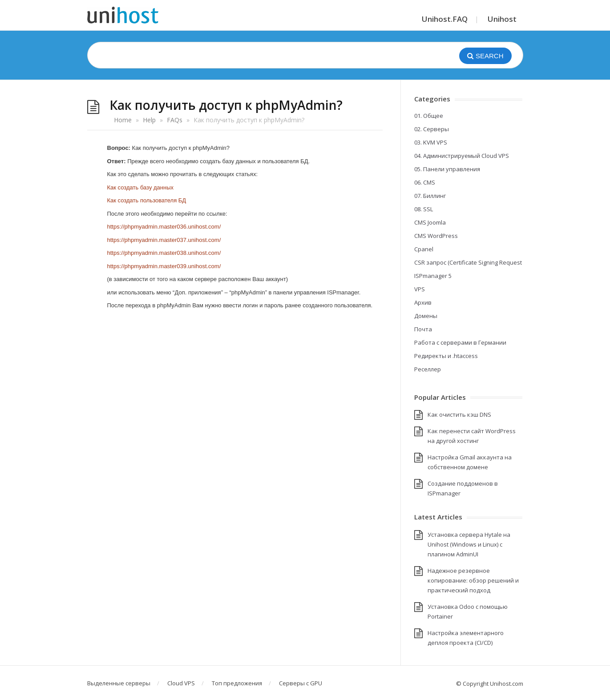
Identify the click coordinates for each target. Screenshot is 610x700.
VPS (420, 289)
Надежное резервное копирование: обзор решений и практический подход (473, 580)
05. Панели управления (447, 169)
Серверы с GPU (301, 683)
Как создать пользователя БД (147, 200)
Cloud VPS (181, 683)
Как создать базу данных (141, 187)
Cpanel (424, 249)
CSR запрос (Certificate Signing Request (468, 262)
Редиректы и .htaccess (446, 356)
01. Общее (429, 116)
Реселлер (428, 369)
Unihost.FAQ (445, 19)
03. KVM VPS (431, 142)
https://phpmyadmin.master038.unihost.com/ (164, 253)
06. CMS (425, 182)
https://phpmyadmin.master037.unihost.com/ (164, 240)
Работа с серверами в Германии (460, 342)
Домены (426, 316)
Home (123, 120)
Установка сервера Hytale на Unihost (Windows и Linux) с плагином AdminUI (469, 544)
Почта (423, 329)
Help (149, 120)
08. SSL (424, 209)
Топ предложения (237, 683)
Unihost (502, 19)
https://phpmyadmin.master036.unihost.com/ (164, 227)
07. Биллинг (430, 196)
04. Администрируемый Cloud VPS (462, 156)
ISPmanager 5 (433, 276)
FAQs (175, 120)
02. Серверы (432, 129)
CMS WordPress (436, 236)
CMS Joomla (430, 222)
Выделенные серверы (119, 683)
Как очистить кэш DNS (459, 414)
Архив (423, 302)
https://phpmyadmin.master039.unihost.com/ (164, 266)
